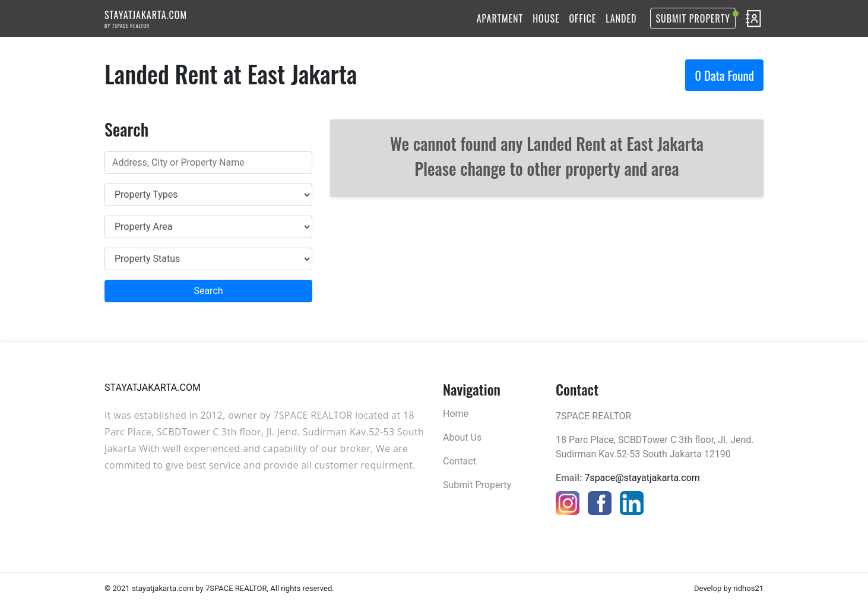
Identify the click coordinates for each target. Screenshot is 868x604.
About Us (462, 437)
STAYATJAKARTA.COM (146, 18)
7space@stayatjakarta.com (642, 478)
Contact (460, 461)
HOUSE (546, 18)
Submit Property (693, 18)
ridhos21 (748, 588)
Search (208, 291)
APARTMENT (500, 18)
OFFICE (583, 18)
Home (456, 414)
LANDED (621, 18)
